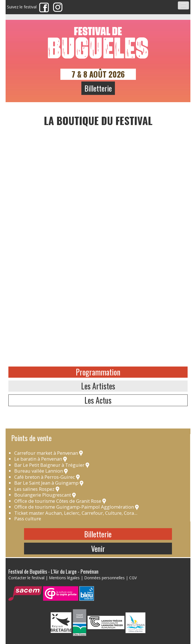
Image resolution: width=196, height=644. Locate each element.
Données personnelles (104, 578)
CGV (133, 578)
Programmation (98, 372)
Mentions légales (64, 578)
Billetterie (98, 88)
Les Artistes (98, 386)
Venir (98, 549)
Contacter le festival (26, 578)
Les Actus (98, 400)
